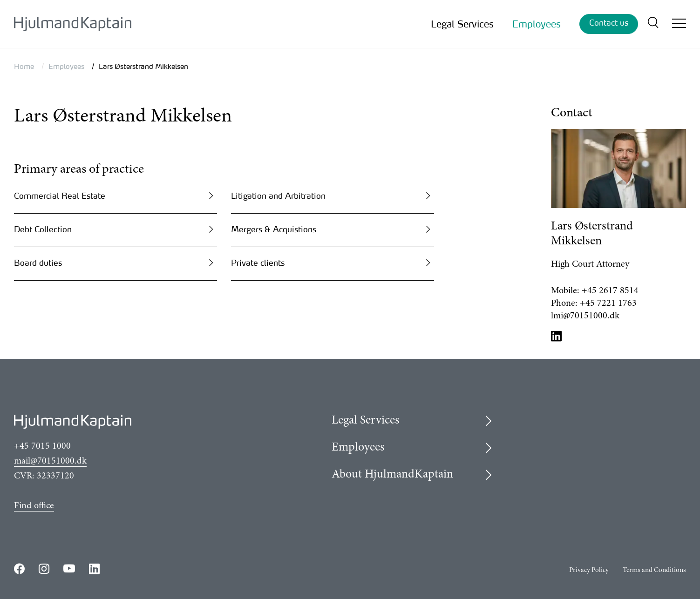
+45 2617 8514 (610, 291)
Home (24, 66)
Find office (34, 506)
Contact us (609, 23)
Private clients (258, 263)
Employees (537, 24)
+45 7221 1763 (608, 303)
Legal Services (462, 24)
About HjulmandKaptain (392, 475)
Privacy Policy (589, 570)
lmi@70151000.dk (585, 316)
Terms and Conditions (654, 570)
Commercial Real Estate (60, 196)
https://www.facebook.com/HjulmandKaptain (19, 569)
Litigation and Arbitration (278, 196)
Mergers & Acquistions (274, 229)
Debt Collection (43, 229)
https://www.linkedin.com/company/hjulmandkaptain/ (95, 569)
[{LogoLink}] (73, 24)
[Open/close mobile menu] (679, 25)
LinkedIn (557, 336)
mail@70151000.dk (50, 461)
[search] (653, 24)
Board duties (38, 263)
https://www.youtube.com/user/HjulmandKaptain (69, 569)
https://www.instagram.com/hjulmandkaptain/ (44, 569)
